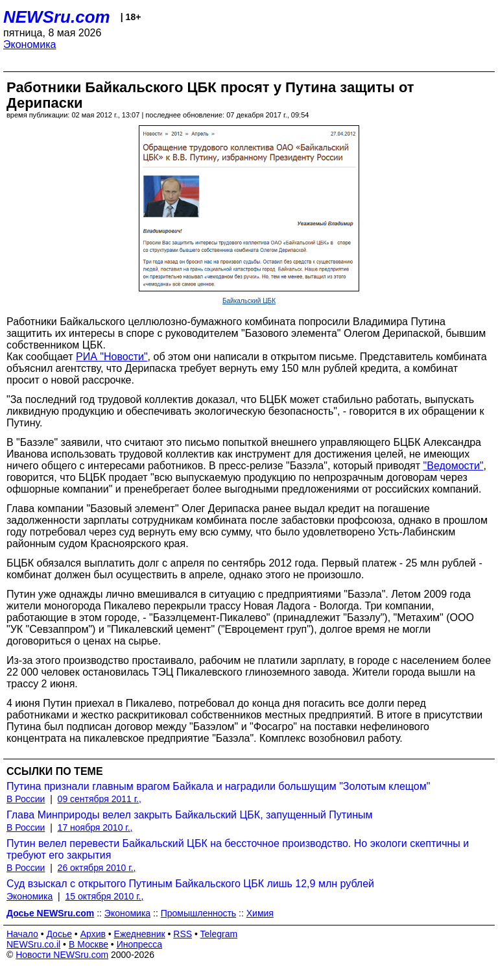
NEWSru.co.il (33, 944)
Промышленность (198, 913)
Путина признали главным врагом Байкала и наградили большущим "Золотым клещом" (218, 786)
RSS (183, 934)
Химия (260, 913)
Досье (59, 934)
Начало (22, 934)
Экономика (30, 44)
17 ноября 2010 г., (95, 827)
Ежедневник (140, 934)
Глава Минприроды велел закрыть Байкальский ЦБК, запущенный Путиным (189, 815)
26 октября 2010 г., (97, 868)
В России (26, 799)
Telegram (219, 934)
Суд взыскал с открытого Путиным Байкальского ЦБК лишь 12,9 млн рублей (190, 884)
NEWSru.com (57, 17)
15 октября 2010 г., (105, 896)
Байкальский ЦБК (249, 301)
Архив (93, 934)
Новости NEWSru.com (62, 955)
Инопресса (140, 944)
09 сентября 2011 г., (100, 799)
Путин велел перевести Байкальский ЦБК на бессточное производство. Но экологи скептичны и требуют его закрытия (238, 849)
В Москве (89, 944)
